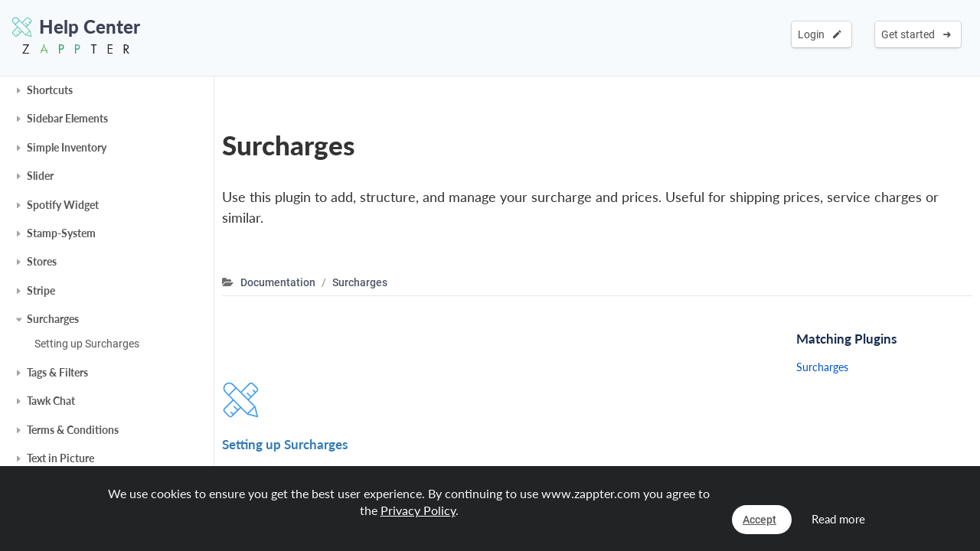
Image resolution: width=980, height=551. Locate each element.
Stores (42, 261)
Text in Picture (60, 458)
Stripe (41, 290)
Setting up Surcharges (87, 344)
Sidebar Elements (67, 118)
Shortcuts (50, 90)
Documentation (278, 282)
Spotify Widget (63, 205)
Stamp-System (61, 233)
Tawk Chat (51, 401)
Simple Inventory (67, 147)
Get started (916, 34)
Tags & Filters (57, 372)
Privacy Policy (418, 510)
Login (820, 34)
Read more (838, 519)
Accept (759, 520)
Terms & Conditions (73, 430)
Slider (40, 176)
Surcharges (53, 319)
